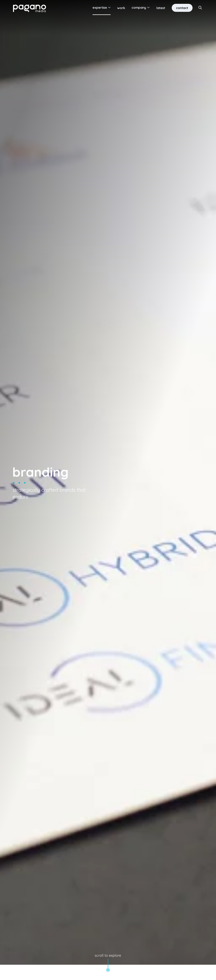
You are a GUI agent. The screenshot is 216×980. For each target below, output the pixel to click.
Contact (182, 8)
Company (138, 8)
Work (120, 8)
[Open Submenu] (108, 8)
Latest (160, 8)
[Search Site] (200, 8)
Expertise (99, 8)
